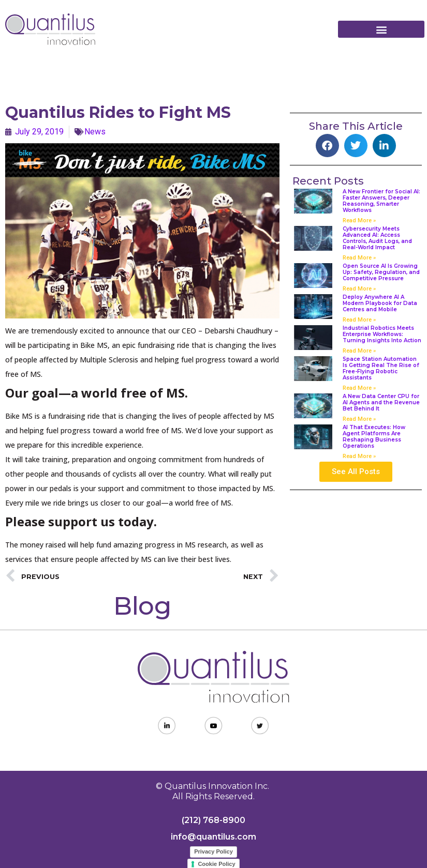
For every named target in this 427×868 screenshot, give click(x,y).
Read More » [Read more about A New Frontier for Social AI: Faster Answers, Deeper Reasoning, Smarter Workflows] (359, 220)
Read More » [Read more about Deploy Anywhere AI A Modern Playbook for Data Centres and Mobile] (359, 320)
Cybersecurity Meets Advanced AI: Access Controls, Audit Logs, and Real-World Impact (377, 238)
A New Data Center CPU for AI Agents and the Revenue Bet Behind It (381, 402)
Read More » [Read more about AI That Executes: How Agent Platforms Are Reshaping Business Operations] (359, 456)
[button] (381, 29)
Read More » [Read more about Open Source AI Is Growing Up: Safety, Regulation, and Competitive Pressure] (359, 289)
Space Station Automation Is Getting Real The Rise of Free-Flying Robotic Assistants (381, 368)
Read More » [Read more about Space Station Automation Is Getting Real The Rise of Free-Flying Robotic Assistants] (359, 388)
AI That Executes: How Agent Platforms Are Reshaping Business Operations (374, 437)
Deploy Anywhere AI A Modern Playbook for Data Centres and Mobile (380, 303)
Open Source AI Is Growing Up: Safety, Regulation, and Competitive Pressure (381, 272)
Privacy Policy (213, 851)
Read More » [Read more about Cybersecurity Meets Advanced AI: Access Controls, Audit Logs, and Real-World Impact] (359, 258)
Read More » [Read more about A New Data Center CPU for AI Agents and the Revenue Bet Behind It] (359, 419)
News (95, 132)
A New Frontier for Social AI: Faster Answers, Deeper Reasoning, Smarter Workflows (381, 201)
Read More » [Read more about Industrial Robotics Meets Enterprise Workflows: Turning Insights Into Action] (359, 351)
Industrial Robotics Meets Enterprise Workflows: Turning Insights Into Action (382, 334)
